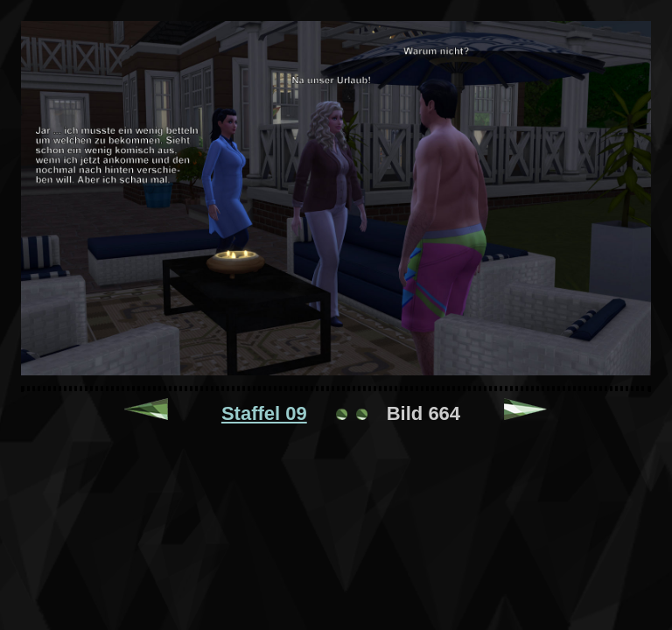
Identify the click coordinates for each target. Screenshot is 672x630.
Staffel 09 (264, 413)
